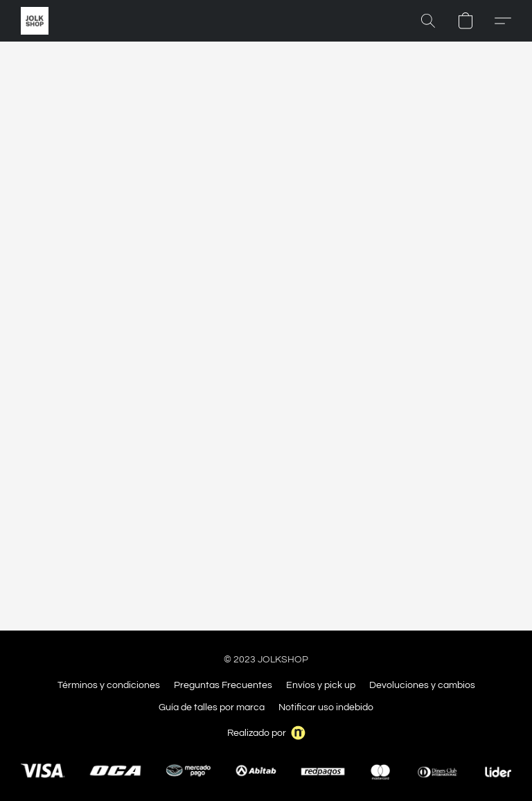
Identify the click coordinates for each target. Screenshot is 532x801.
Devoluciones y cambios (422, 685)
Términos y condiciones (109, 685)
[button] (35, 21)
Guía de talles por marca (212, 707)
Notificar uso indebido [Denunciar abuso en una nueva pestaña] (326, 707)
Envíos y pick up (321, 685)
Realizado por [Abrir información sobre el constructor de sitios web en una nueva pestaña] (266, 733)
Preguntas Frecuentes (223, 685)
